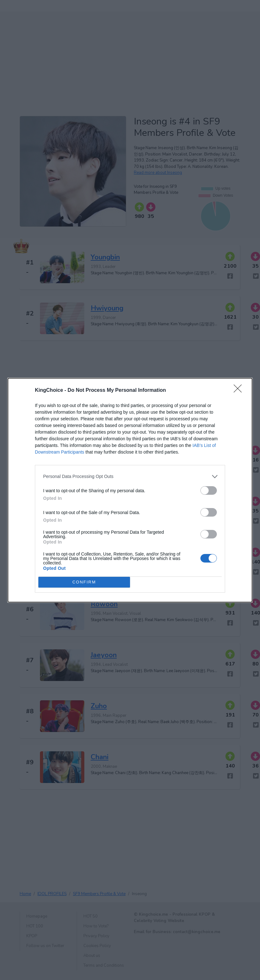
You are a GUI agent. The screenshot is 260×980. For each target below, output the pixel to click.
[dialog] (130, 490)
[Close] (240, 391)
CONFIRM (84, 582)
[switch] (209, 490)
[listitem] (130, 477)
